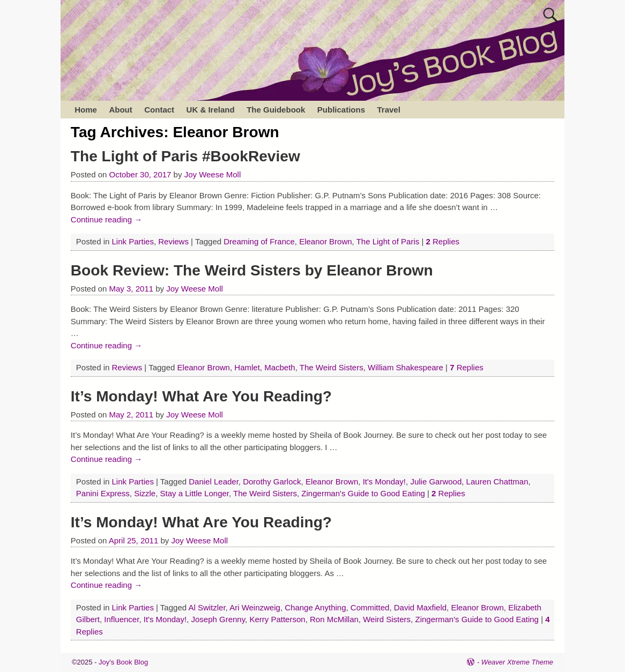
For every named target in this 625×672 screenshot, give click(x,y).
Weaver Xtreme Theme (517, 662)
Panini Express (103, 493)
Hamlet (247, 367)
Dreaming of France (259, 241)
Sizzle (145, 493)
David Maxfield (420, 607)
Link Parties (133, 241)
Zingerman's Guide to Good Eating (363, 493)
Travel (388, 110)
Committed (370, 607)
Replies (442, 241)
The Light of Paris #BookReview (185, 156)
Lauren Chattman (497, 481)
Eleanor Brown (325, 241)
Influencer (121, 619)
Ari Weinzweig (255, 607)
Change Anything (315, 607)
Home (86, 110)
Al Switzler (207, 607)
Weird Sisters (387, 619)
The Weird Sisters (332, 367)
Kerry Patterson (277, 619)
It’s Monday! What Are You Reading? (201, 396)
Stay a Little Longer (195, 493)
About (120, 110)
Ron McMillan (334, 619)
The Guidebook (276, 110)
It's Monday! (384, 481)
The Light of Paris (388, 241)
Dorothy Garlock (272, 481)
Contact (159, 110)
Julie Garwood (436, 481)
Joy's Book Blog (123, 662)
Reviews (173, 241)
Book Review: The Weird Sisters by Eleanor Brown (252, 270)
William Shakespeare (405, 367)
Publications (341, 110)
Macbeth (280, 367)
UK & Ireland (211, 110)
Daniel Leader (214, 481)
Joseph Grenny (218, 619)
